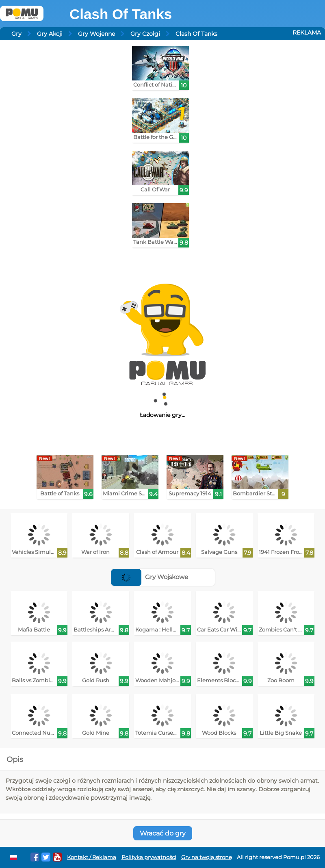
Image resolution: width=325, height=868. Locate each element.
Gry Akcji (50, 34)
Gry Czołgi (145, 34)
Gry (16, 34)
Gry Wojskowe (149, 577)
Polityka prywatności (149, 857)
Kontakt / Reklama (92, 857)
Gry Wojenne (96, 34)
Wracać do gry (163, 833)
